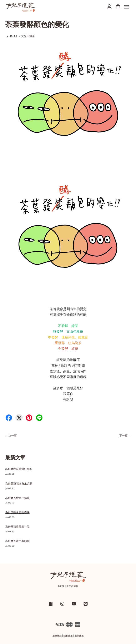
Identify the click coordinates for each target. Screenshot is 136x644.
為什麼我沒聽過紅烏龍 (19, 469)
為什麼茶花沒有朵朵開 (19, 484)
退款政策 (79, 636)
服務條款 (57, 636)
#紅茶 (76, 366)
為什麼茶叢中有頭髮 (17, 541)
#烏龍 (63, 366)
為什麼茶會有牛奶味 (17, 498)
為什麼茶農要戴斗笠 (17, 527)
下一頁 (123, 436)
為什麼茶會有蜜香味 (17, 512)
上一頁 (13, 436)
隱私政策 (68, 636)
